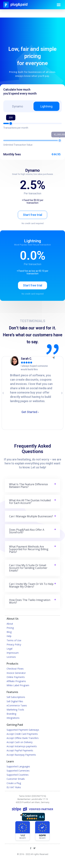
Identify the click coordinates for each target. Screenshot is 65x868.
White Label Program (18, 685)
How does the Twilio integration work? (30, 601)
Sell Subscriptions (16, 697)
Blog (9, 632)
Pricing (10, 628)
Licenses (11, 657)
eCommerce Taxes (17, 705)
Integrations (13, 718)
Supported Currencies (18, 771)
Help (9, 636)
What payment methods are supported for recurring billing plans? (29, 549)
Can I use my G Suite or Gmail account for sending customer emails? (28, 568)
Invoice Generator (16, 673)
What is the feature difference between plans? (28, 486)
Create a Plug (14, 783)
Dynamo (18, 106)
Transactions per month (16, 128)
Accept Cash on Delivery (20, 742)
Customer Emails (16, 779)
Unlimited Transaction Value (18, 145)
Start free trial (32, 215)
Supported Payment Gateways (23, 730)
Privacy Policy (14, 644)
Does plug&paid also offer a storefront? (27, 531)
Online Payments (16, 677)
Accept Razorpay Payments (21, 755)
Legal (9, 649)
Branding (11, 714)
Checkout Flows (15, 669)
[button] (59, 5)
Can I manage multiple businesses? (31, 516)
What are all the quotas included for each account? (30, 502)
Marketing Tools (15, 710)
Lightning (46, 106)
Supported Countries (18, 775)
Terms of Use (14, 640)
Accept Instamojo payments (22, 746)
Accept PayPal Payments (20, 750)
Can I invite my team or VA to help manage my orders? (31, 585)
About (10, 624)
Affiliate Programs (16, 681)
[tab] (33, 486)
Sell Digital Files (15, 701)
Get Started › (30, 412)
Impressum (13, 653)
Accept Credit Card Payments (22, 734)
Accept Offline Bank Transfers (23, 738)
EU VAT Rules (14, 787)
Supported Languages (18, 766)
